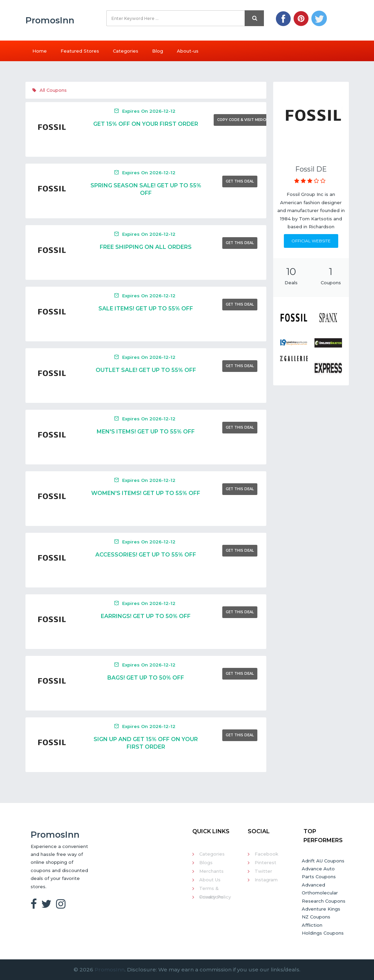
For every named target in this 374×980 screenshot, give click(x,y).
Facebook (266, 854)
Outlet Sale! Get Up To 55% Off (146, 370)
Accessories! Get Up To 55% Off (146, 555)
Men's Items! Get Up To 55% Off (146, 432)
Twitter (263, 871)
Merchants (211, 871)
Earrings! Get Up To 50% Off (146, 616)
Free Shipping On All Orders (146, 247)
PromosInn (110, 970)
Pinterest (265, 862)
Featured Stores (80, 51)
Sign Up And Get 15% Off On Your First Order (146, 743)
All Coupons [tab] (50, 90)
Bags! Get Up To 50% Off (146, 678)
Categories (126, 51)
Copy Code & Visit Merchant (247, 120)
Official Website (311, 241)
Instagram (266, 880)
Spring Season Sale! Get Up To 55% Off (146, 189)
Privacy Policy (215, 897)
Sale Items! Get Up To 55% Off (146, 309)
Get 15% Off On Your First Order (146, 124)
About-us (188, 51)
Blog (158, 51)
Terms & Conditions (211, 889)
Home (40, 51)
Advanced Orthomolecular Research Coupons (324, 893)
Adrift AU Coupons (323, 861)
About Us (210, 880)
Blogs (206, 862)
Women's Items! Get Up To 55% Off (146, 493)
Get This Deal (240, 181)
